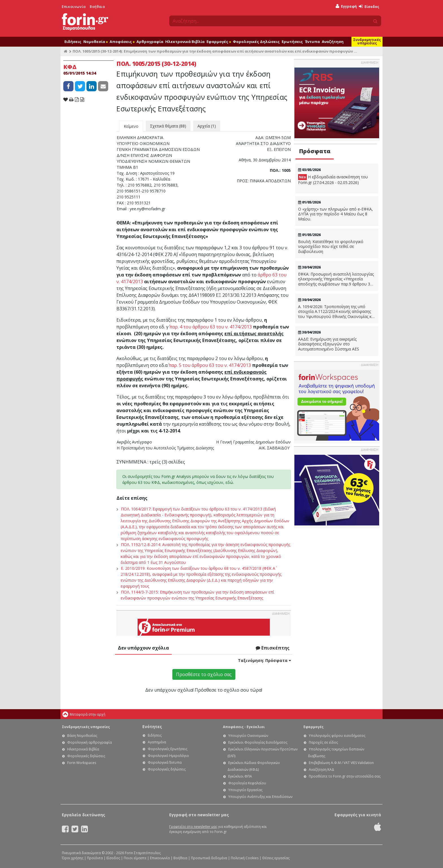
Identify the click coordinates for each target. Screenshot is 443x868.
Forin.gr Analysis (176, 476)
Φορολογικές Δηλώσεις (256, 42)
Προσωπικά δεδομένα (209, 858)
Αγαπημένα (157, 742)
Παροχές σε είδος (323, 742)
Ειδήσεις (73, 42)
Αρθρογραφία (150, 42)
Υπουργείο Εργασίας (245, 790)
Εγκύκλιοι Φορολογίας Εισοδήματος (258, 742)
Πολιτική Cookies (245, 858)
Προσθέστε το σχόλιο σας (204, 674)
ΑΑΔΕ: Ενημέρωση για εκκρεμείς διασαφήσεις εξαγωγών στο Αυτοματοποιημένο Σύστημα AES (329, 344)
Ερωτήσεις (292, 42)
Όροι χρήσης (73, 858)
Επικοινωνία (74, 7)
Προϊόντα (95, 858)
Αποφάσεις (122, 42)
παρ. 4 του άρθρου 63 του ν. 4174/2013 (211, 327)
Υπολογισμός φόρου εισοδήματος (337, 736)
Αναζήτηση (333, 42)
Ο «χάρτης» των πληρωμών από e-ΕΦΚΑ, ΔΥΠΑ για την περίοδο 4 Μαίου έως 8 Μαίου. (335, 214)
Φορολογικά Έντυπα (165, 762)
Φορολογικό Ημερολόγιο (168, 756)
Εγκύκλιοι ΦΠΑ (240, 776)
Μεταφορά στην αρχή (88, 714)
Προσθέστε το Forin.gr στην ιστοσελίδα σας (345, 776)
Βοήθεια (97, 7)
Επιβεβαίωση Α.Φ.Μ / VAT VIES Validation (341, 763)
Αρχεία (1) (207, 126)
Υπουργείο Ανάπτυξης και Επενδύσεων (260, 797)
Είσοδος (369, 7)
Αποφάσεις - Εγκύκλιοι (244, 727)
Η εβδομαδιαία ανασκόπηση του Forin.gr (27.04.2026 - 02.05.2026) (333, 180)
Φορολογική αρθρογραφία (90, 742)
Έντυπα (312, 42)
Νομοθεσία (95, 42)
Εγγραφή (346, 6)
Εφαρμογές (219, 42)
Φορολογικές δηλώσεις (86, 756)
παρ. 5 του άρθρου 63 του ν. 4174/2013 (210, 365)
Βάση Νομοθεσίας (82, 736)
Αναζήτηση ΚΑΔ (322, 769)
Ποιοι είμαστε (135, 858)
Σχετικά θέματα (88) (168, 126)
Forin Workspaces (82, 763)
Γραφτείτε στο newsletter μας (193, 827)
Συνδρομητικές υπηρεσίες (367, 41)
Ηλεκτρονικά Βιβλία (185, 42)
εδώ (229, 482)
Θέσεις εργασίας (276, 858)
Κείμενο (131, 126)
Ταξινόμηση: (264, 660)
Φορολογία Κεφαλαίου (247, 783)
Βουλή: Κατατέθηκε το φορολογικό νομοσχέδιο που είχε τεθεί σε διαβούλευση (331, 247)
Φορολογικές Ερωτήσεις (168, 749)
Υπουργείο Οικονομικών (248, 736)
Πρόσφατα (315, 151)
